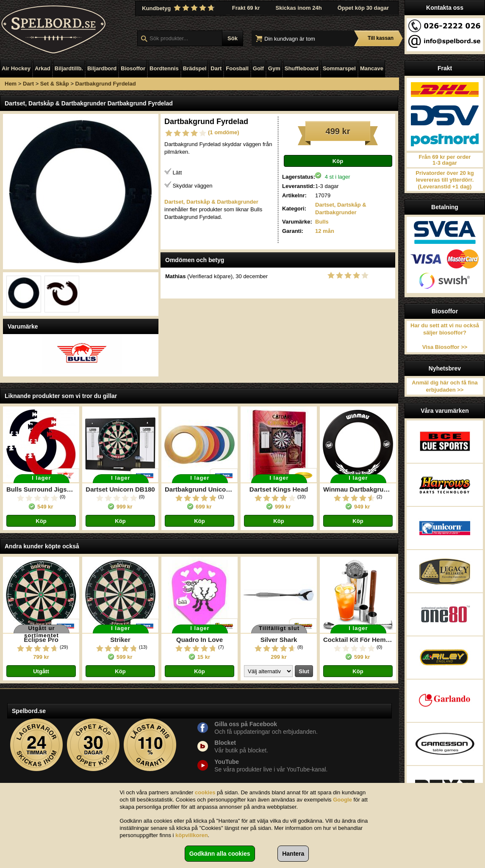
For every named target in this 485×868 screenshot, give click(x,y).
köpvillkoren (192, 835)
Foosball (237, 68)
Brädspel (195, 68)
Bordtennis (164, 68)
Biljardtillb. (69, 68)
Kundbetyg (179, 8)
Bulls (322, 222)
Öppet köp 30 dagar (363, 8)
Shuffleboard (302, 68)
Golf (258, 68)
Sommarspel (339, 68)
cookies (205, 792)
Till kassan (381, 38)
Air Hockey (16, 68)
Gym (274, 68)
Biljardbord (102, 68)
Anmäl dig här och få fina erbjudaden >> (445, 386)
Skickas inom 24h (299, 8)
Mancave (372, 68)
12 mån (325, 231)
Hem (11, 84)
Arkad (43, 68)
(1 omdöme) (224, 132)
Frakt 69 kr (246, 8)
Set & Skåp (55, 84)
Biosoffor (133, 68)
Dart (216, 68)
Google (342, 800)
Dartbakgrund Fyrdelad (106, 84)
